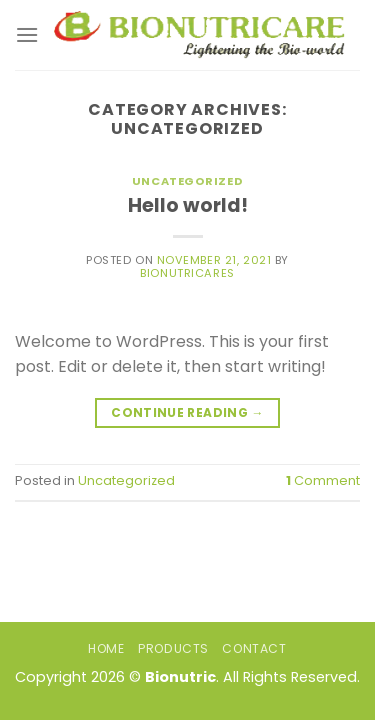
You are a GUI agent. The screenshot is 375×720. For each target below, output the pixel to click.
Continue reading (187, 412)
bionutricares (187, 273)
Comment (323, 480)
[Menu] (27, 34)
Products (173, 648)
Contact (254, 648)
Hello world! (188, 205)
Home (106, 648)
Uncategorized (187, 181)
